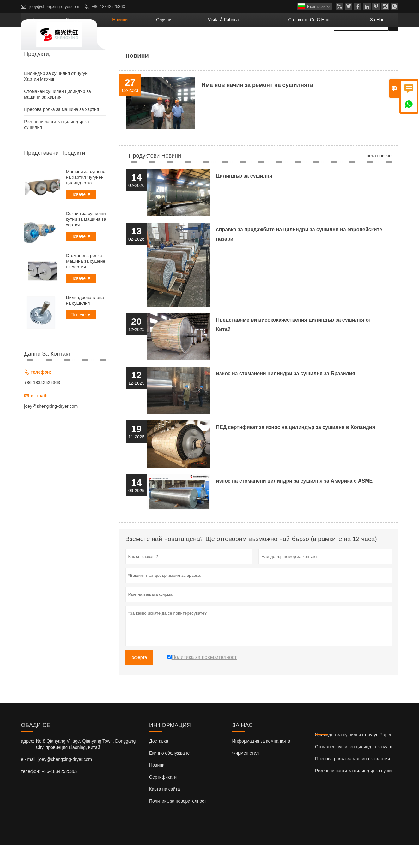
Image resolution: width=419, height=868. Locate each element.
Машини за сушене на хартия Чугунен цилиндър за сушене (85, 200)
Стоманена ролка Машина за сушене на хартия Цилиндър (85, 284)
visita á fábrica (265, 43)
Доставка (159, 764)
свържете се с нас (330, 43)
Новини (157, 788)
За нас (382, 43)
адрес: (27, 764)
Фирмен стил (246, 776)
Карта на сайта (164, 812)
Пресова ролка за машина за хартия (61, 132)
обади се (36, 748)
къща (26, 60)
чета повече (379, 179)
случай (220, 43)
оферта (140, 680)
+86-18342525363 (108, 6)
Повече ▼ (81, 217)
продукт (152, 43)
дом (123, 43)
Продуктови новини (155, 179)
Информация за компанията (261, 764)
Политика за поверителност (178, 824)
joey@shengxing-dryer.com (54, 6)
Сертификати (163, 800)
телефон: (30, 794)
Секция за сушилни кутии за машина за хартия (86, 242)
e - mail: (29, 782)
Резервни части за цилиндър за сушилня (357, 794)
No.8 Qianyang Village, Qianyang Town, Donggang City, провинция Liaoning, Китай (86, 767)
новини (187, 43)
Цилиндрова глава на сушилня (85, 323)
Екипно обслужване (169, 776)
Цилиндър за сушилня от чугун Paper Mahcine (362, 758)
